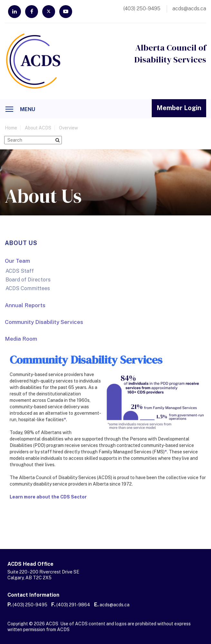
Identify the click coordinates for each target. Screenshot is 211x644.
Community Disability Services (44, 322)
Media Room (21, 339)
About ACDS (38, 128)
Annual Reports (25, 305)
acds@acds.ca (115, 605)
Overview (68, 128)
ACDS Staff (20, 271)
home (11, 128)
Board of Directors (28, 280)
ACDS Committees (28, 288)
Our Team (17, 261)
